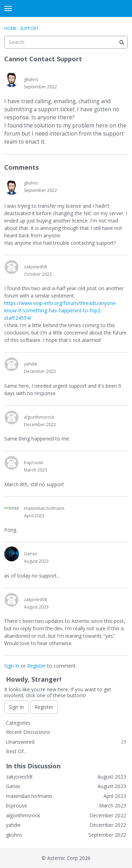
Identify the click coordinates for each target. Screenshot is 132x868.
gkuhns (31, 79)
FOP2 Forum (66, 9)
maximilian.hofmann (44, 508)
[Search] (121, 42)
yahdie (31, 364)
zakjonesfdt (36, 267)
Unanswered (66, 742)
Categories (18, 723)
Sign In (12, 666)
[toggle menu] (8, 8)
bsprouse (34, 463)
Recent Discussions (28, 732)
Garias (30, 554)
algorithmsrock (39, 417)
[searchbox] (66, 42)
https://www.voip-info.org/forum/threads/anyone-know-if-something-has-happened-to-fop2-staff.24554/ (61, 310)
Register (36, 666)
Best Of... (16, 751)
